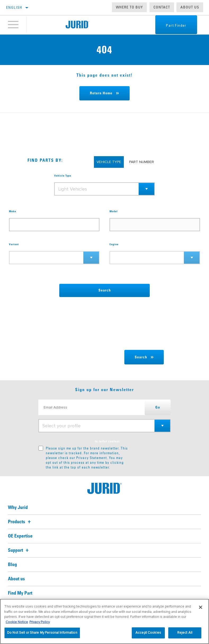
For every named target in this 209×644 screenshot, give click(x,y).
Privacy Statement (92, 458)
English (14, 7)
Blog (12, 565)
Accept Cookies (148, 633)
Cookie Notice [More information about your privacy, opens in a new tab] (17, 622)
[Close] (201, 607)
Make (13, 211)
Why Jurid (18, 508)
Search (105, 290)
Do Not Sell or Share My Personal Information (42, 633)
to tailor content (107, 442)
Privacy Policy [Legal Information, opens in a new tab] (40, 622)
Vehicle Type (63, 176)
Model (114, 211)
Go (158, 407)
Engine (114, 244)
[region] (105, 621)
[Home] (77, 25)
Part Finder (175, 25)
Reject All (185, 633)
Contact (162, 7)
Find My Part (20, 593)
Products (20, 522)
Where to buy (129, 7)
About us (190, 7)
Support (19, 550)
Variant (14, 244)
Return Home (101, 93)
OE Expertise (20, 536)
